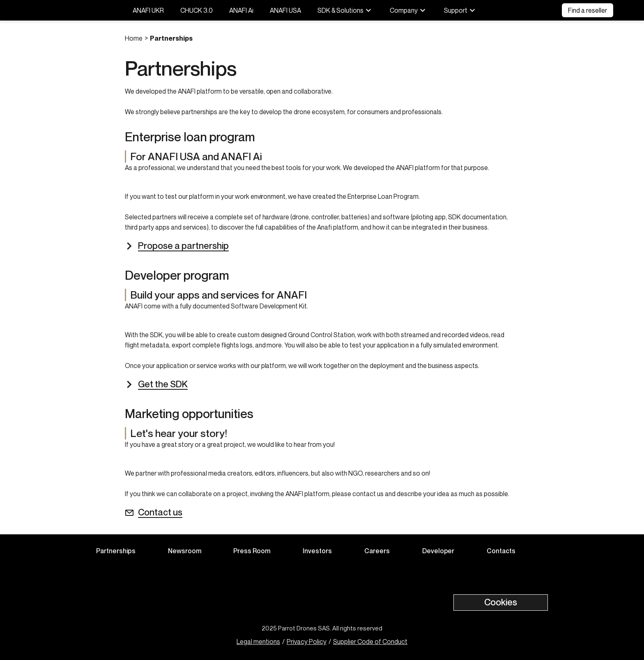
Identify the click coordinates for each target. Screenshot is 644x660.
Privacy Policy (307, 642)
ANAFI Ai (241, 10)
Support (461, 10)
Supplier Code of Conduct (370, 642)
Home (134, 38)
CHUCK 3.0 (197, 10)
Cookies (501, 602)
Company (409, 10)
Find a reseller (588, 10)
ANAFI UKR (148, 10)
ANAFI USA (285, 10)
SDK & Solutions (345, 10)
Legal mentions (258, 642)
